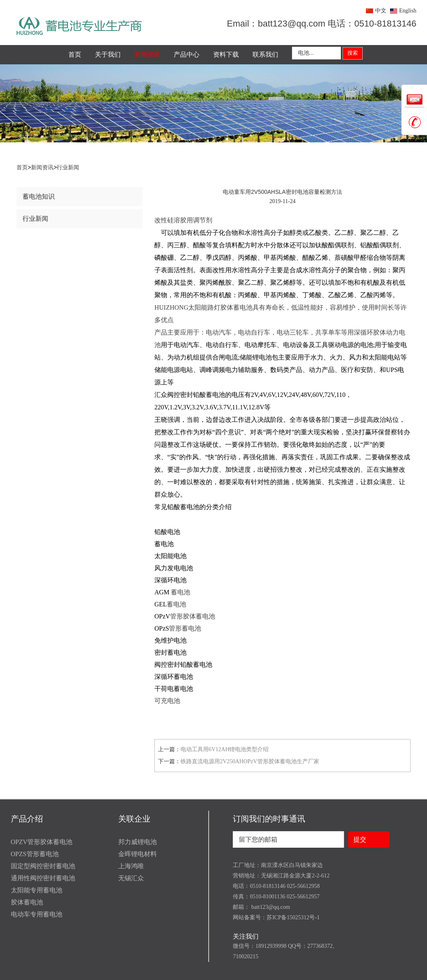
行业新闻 (68, 167)
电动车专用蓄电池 (37, 914)
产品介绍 (27, 819)
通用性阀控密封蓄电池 (43, 878)
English (408, 11)
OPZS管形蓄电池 (35, 854)
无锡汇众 (131, 878)
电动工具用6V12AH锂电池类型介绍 (225, 749)
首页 (75, 54)
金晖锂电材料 (138, 854)
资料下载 (226, 54)
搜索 (353, 53)
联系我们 (265, 54)
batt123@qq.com (270, 907)
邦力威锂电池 (138, 842)
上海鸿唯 (131, 866)
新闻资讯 (147, 54)
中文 (381, 11)
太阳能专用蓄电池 (37, 890)
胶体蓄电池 (27, 902)
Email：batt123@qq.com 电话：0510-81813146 (321, 24)
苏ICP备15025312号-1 (293, 917)
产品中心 (187, 54)
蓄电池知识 (39, 196)
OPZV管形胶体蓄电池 (42, 842)
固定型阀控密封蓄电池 (43, 866)
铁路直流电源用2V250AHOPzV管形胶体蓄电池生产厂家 (250, 761)
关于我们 (108, 54)
